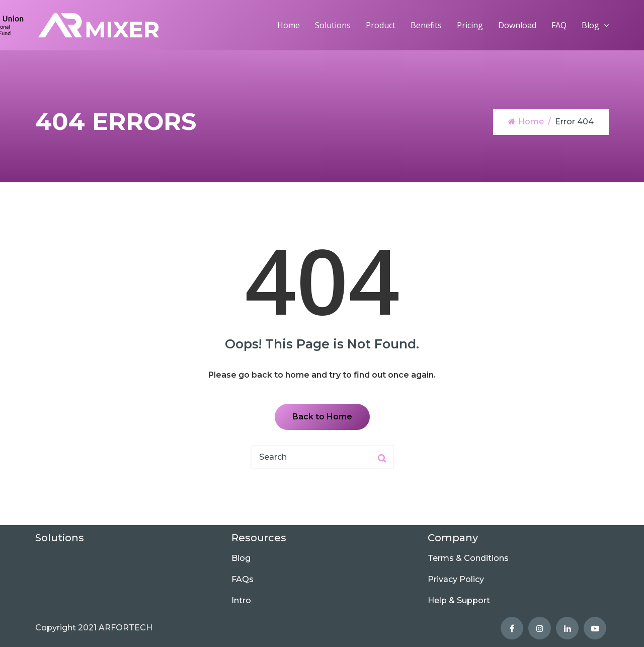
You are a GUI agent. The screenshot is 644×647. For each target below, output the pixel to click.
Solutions (333, 25)
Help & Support (459, 600)
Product (381, 25)
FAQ (559, 25)
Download (517, 25)
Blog (590, 25)
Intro (241, 600)
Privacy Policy (456, 579)
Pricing (470, 25)
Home (289, 25)
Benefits (426, 25)
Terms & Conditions (468, 558)
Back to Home (322, 417)
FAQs (243, 579)
